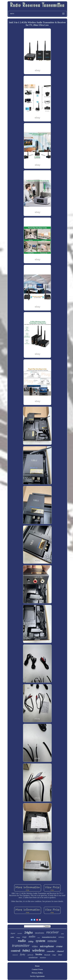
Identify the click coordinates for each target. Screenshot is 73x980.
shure (60, 955)
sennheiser (33, 957)
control (16, 951)
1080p (31, 942)
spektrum (30, 955)
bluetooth (47, 955)
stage (24, 937)
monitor (43, 958)
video (35, 946)
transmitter (21, 946)
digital (13, 933)
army (62, 934)
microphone (47, 946)
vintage (18, 938)
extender (20, 933)
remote (52, 941)
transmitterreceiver (49, 937)
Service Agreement (37, 976)
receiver (53, 932)
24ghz (29, 932)
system (40, 941)
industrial (15, 955)
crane (59, 946)
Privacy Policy (37, 973)
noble (12, 937)
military (61, 937)
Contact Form (37, 969)
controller (51, 951)
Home (37, 966)
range (54, 955)
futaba (39, 954)
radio (22, 941)
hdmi (26, 951)
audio (32, 936)
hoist (39, 938)
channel (60, 951)
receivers (40, 933)
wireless (38, 950)
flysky (23, 954)
